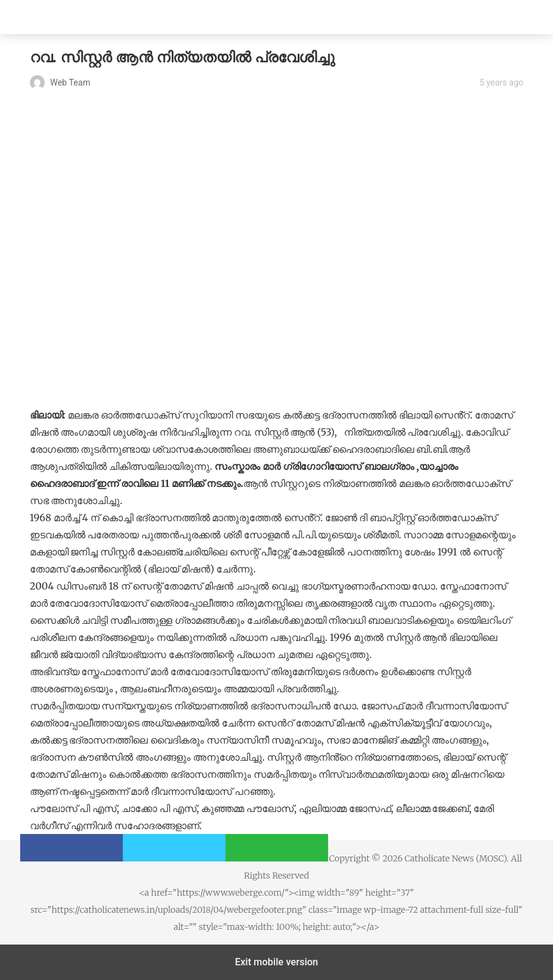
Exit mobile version (276, 962)
